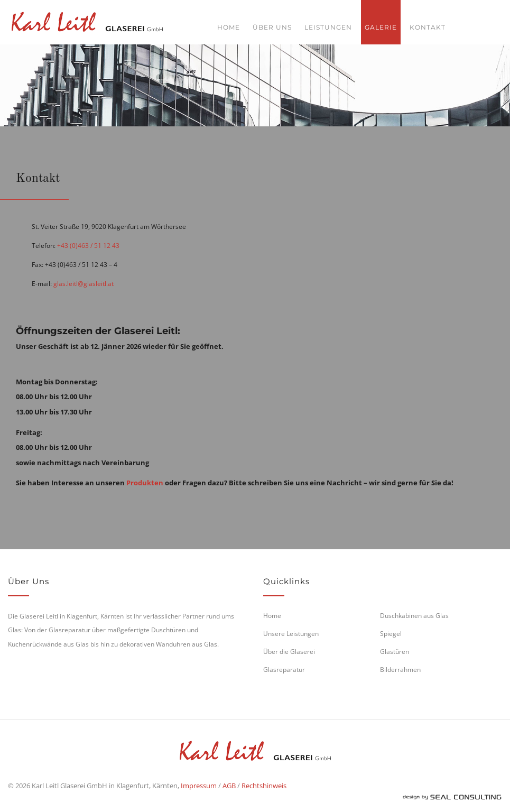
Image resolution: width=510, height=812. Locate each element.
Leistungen (328, 27)
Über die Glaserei (289, 652)
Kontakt (428, 27)
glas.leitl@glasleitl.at (84, 284)
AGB (229, 786)
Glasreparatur (284, 670)
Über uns (272, 27)
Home (229, 27)
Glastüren (395, 652)
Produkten (145, 483)
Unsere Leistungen (291, 634)
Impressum (199, 786)
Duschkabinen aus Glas (414, 616)
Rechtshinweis (264, 786)
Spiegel (391, 634)
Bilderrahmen (400, 670)
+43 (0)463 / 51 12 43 (88, 246)
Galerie (381, 27)
